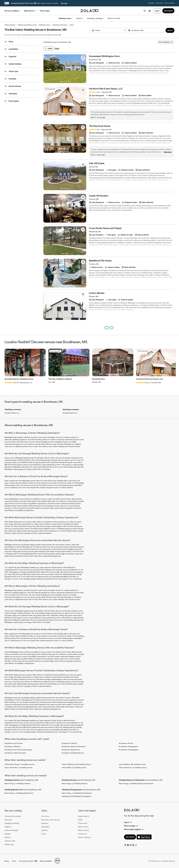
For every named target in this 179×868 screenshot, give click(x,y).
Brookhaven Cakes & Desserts (15, 753)
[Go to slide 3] (65, 81)
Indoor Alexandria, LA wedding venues (18, 768)
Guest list (8, 820)
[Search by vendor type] (109, 30)
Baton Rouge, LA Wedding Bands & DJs (19, 793)
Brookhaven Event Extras (14, 743)
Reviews (45, 823)
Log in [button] (157, 11)
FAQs (80, 820)
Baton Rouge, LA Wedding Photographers (77, 793)
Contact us (82, 834)
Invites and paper (11, 830)
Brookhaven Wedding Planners (73, 753)
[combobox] (146, 30)
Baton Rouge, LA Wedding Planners (75, 783)
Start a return (83, 827)
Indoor (72, 25)
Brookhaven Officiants (13, 746)
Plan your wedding (12, 11)
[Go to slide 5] (68, 81)
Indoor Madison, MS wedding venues (132, 764)
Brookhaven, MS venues (60, 25)
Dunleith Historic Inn (12, 413)
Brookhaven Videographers (129, 746)
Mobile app (9, 844)
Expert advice (30, 11)
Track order (83, 823)
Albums (8, 837)
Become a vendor (114, 18)
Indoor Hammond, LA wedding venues (133, 768)
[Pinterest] (128, 846)
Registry (8, 827)
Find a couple (45, 11)
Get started (130, 837)
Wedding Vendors (10, 25)
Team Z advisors (85, 837)
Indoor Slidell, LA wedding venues (74, 768)
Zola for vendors (169, 3)
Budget (7, 834)
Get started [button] (168, 11)
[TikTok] (136, 846)
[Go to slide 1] (61, 81)
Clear (57, 48)
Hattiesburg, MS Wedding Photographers (76, 796)
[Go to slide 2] (63, 81)
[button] (125, 30)
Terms (14, 861)
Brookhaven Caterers (69, 743)
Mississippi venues (45, 25)
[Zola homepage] (90, 11)
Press (44, 834)
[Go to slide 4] (67, 81)
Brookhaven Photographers (129, 750)
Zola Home (159, 3)
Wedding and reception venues (27, 25)
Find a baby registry (134, 829)
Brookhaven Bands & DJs (71, 750)
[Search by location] (145, 30)
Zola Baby (151, 3)
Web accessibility (46, 861)
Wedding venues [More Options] (66, 18)
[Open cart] (150, 11)
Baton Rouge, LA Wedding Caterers (17, 783)
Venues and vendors (13, 816)
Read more (168, 152)
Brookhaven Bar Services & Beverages (18, 750)
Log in (128, 822)
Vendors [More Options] (80, 18)
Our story (45, 816)
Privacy (7, 861)
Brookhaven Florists (126, 743)
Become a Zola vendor (51, 820)
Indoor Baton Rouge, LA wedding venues (19, 764)
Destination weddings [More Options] (96, 18)
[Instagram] (133, 846)
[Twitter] (131, 846)
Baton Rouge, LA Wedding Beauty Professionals (136, 783)
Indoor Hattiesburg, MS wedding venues (76, 764)
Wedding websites (12, 823)
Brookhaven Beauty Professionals (74, 746)
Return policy (83, 830)
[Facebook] (125, 846)
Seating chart (10, 841)
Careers (45, 830)
